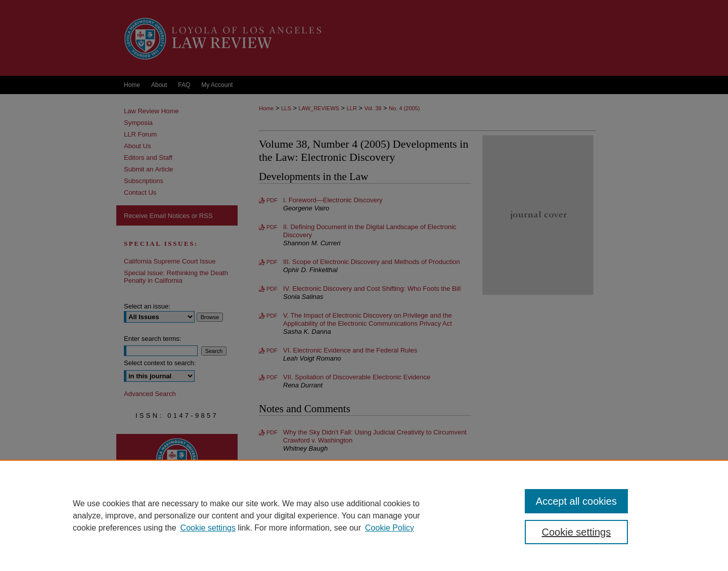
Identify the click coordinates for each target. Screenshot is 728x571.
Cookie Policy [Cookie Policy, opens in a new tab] (390, 528)
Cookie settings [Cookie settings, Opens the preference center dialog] (577, 532)
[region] (364, 515)
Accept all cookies (576, 501)
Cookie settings (208, 528)
